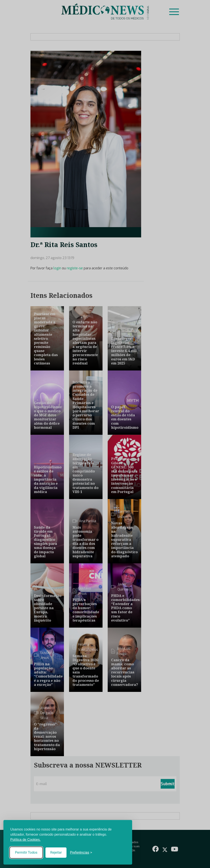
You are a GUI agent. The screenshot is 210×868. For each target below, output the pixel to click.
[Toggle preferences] (81, 853)
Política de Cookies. (25, 840)
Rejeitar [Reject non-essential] (56, 852)
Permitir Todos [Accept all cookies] (26, 852)
